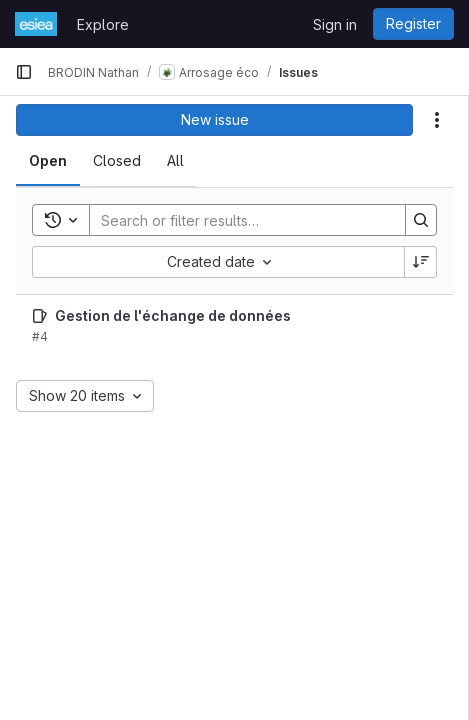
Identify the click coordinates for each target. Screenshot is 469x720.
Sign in (335, 24)
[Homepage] (36, 24)
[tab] (48, 161)
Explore (103, 24)
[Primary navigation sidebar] (24, 72)
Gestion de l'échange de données (173, 315)
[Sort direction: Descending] (421, 262)
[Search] (237, 220)
